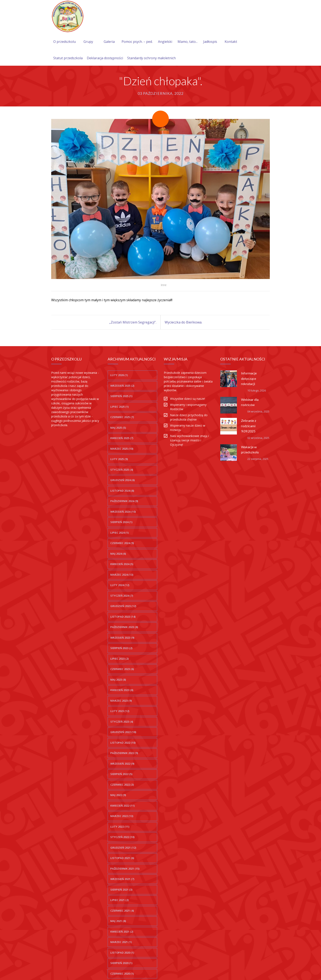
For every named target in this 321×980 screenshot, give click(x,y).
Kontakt (231, 42)
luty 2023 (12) (120, 711)
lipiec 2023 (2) (119, 659)
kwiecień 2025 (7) (122, 438)
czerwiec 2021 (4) (122, 911)
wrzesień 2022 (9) (122, 764)
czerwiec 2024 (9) (122, 543)
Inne (164, 285)
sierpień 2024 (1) (121, 522)
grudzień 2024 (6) (123, 480)
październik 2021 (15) (125, 869)
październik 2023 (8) (124, 627)
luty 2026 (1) (119, 375)
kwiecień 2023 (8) (122, 690)
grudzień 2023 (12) (123, 606)
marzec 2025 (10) (122, 449)
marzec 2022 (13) (122, 816)
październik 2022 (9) (124, 753)
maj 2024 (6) (118, 554)
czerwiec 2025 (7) (122, 417)
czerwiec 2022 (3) (122, 785)
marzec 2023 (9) (121, 701)
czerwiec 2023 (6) (122, 669)
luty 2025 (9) (119, 459)
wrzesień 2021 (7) (122, 879)
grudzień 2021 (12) (123, 848)
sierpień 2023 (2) (121, 648)
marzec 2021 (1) (121, 942)
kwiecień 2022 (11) (123, 806)
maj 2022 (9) (118, 795)
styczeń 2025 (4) (122, 470)
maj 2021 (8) (118, 921)
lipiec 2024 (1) (119, 533)
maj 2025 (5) (118, 428)
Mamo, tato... (188, 42)
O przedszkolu (65, 42)
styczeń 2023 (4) (122, 722)
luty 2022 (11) (120, 827)
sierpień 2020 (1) (121, 963)
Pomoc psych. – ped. (137, 42)
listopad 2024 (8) (122, 491)
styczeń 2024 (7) (122, 596)
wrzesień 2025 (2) (122, 386)
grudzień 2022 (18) (123, 732)
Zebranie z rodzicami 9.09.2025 (249, 426)
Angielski (165, 42)
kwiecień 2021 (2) (122, 932)
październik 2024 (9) (124, 501)
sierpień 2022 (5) (121, 774)
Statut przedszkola (68, 58)
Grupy (88, 42)
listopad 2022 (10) (123, 743)
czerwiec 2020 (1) (122, 974)
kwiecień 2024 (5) (122, 564)
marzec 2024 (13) (122, 575)
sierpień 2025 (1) (121, 396)
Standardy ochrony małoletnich (151, 58)
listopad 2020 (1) (122, 953)
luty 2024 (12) (120, 585)
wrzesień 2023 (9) (122, 638)
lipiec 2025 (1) (119, 407)
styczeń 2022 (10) (122, 837)
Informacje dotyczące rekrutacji (249, 378)
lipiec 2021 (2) (119, 900)
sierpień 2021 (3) (121, 890)
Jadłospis (210, 42)
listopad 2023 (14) (123, 617)
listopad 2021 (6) (122, 858)
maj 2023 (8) (118, 680)
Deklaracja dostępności (105, 58)
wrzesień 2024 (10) (123, 512)
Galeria (109, 42)
